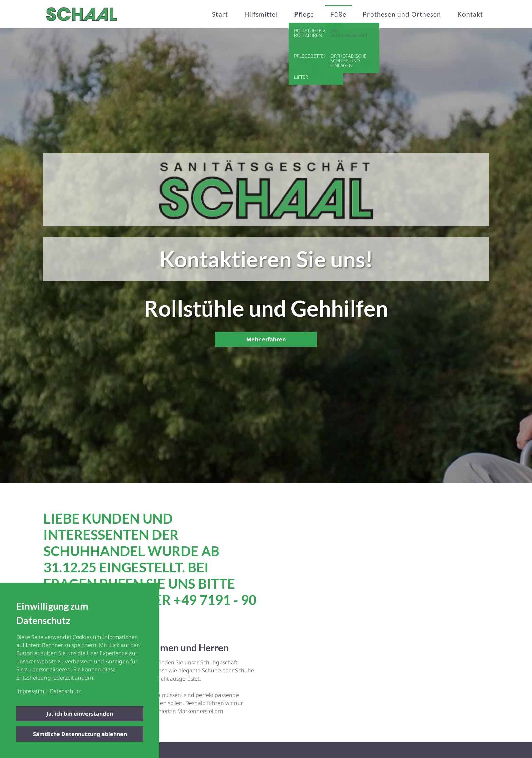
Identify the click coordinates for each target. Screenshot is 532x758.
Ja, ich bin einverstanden (80, 714)
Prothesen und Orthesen (402, 14)
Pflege (304, 14)
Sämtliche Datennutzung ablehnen (80, 734)
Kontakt (470, 14)
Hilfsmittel (261, 14)
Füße (338, 14)
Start (220, 14)
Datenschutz (65, 691)
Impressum (30, 691)
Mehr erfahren (266, 339)
